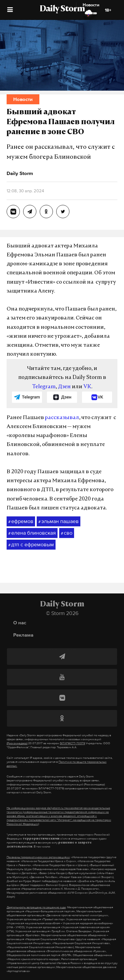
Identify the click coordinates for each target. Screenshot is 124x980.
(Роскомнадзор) (17, 743)
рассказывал (62, 418)
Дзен (64, 387)
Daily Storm (62, 9)
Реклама (23, 635)
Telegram (44, 387)
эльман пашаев (59, 521)
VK (87, 387)
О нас (20, 623)
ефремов (21, 521)
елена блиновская (32, 533)
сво (67, 533)
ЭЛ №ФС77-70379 (72, 743)
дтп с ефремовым (31, 545)
